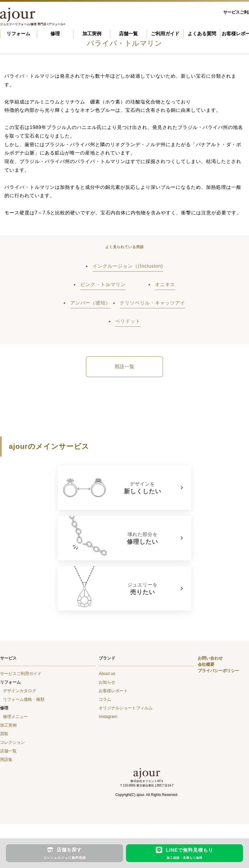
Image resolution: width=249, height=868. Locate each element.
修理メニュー (15, 717)
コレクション (12, 742)
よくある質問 (202, 34)
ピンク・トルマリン (103, 284)
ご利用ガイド (165, 34)
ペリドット (128, 321)
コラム (105, 699)
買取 (4, 734)
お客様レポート (113, 691)
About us (107, 674)
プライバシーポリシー (218, 671)
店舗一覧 (128, 34)
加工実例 (92, 34)
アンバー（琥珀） (90, 303)
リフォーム (18, 34)
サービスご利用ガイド (21, 674)
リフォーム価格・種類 (24, 699)
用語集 (6, 759)
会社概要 (206, 664)
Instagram (108, 717)
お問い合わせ (210, 658)
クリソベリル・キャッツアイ (153, 303)
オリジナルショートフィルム (126, 708)
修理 (55, 34)
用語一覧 (124, 367)
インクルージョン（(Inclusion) (128, 266)
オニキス (165, 284)
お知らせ (107, 682)
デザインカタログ (20, 691)
